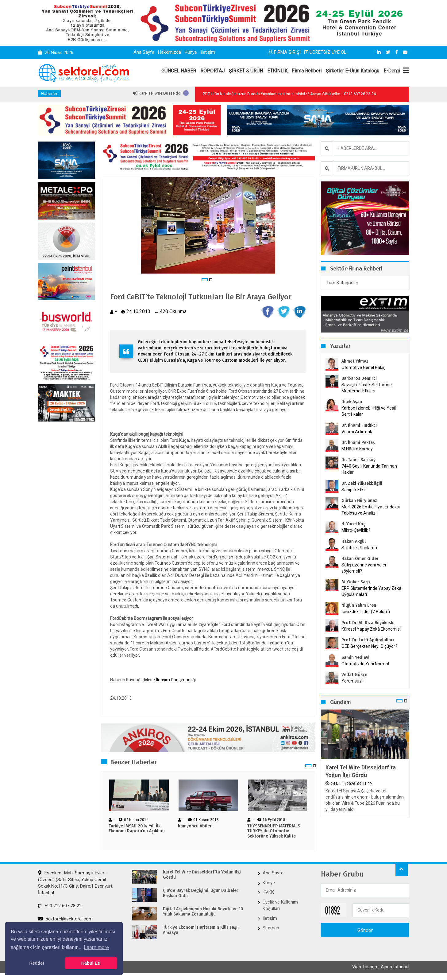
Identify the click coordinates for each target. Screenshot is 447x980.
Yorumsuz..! (353, 681)
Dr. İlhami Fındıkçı (359, 425)
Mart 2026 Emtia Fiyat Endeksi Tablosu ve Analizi (371, 510)
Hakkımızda (170, 52)
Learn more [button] (96, 947)
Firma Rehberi (307, 71)
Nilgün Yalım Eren (359, 605)
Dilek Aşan (352, 402)
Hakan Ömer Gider (360, 559)
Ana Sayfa (144, 52)
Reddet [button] (37, 963)
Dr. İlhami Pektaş (358, 443)
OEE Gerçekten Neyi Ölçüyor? (369, 646)
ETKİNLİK (277, 71)
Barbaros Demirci (359, 378)
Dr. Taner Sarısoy (358, 460)
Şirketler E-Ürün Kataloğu (353, 71)
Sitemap (271, 928)
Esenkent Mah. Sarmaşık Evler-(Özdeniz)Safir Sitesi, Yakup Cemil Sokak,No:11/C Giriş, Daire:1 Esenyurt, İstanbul (76, 883)
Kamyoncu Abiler (195, 826)
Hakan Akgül (354, 541)
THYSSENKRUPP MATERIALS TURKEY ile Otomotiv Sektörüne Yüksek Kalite (274, 831)
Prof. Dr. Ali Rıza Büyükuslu (368, 623)
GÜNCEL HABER (179, 71)
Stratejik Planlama (359, 548)
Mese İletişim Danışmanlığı (170, 680)
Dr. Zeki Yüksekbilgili (362, 483)
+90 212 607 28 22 (60, 906)
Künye (191, 52)
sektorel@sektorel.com (65, 919)
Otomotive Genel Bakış (363, 367)
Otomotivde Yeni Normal (365, 664)
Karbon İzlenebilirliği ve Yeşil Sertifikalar (369, 411)
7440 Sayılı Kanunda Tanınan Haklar (369, 469)
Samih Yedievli (356, 657)
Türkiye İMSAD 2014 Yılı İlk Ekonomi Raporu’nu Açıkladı (137, 829)
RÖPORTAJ (212, 71)
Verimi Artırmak (357, 432)
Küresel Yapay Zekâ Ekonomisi (371, 629)
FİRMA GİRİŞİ (285, 52)
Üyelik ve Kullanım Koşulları (280, 905)
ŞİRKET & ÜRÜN (246, 71)
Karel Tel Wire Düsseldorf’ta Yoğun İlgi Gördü (361, 771)
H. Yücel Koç (353, 524)
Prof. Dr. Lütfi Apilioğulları (368, 640)
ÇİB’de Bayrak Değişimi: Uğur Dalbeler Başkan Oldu (201, 893)
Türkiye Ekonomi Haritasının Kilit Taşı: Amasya (201, 930)
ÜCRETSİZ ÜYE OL (325, 52)
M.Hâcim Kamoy (357, 449)
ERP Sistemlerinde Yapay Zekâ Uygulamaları (371, 591)
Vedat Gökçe (354, 675)
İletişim (208, 52)
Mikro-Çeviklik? (356, 530)
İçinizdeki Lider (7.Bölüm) (366, 612)
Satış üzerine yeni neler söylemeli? (364, 568)
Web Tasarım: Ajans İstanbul (381, 967)
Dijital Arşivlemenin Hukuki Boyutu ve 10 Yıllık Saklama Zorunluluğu (203, 912)
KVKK (268, 892)
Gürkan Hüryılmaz (359, 501)
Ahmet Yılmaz (355, 361)
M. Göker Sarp (356, 582)
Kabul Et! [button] (91, 963)
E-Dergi (392, 71)
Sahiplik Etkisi (355, 490)
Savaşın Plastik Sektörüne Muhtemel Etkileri (367, 388)
